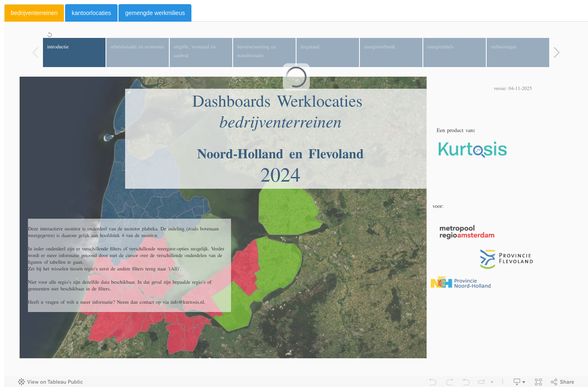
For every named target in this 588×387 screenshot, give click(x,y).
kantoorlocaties (91, 13)
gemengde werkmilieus (155, 13)
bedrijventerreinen (34, 13)
